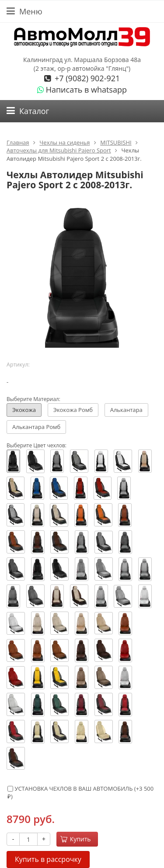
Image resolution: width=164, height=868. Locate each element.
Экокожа (24, 410)
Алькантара (126, 410)
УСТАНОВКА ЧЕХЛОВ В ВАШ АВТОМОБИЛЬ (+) (80, 793)
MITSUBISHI (116, 142)
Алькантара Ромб (36, 427)
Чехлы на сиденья (65, 142)
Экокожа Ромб (73, 410)
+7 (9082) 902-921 (86, 78)
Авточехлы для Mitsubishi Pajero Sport (59, 150)
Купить (76, 839)
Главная (18, 142)
